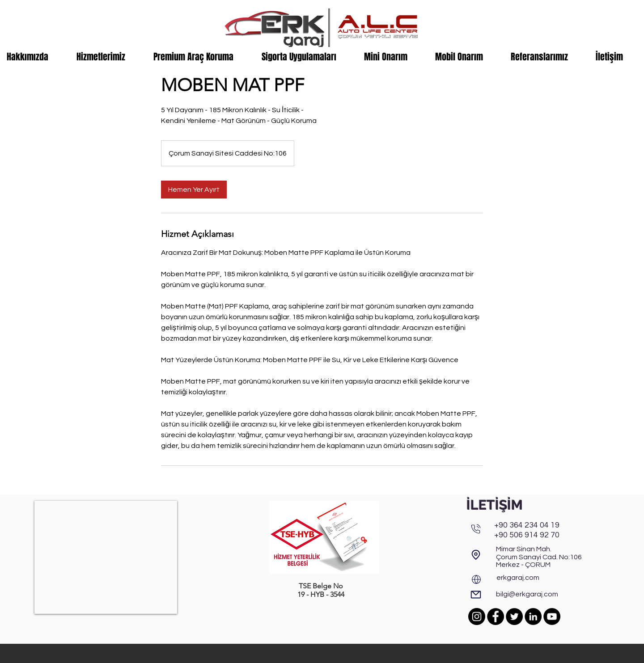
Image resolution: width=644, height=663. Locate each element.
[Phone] (476, 529)
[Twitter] (514, 617)
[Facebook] (496, 617)
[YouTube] (552, 617)
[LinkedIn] (533, 617)
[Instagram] (477, 617)
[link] (194, 190)
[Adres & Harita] (476, 555)
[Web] (476, 579)
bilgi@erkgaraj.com (527, 594)
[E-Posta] (476, 595)
